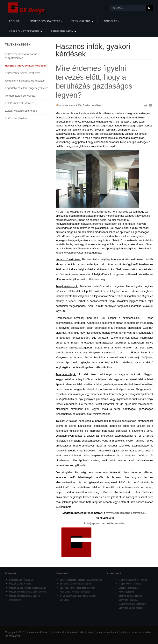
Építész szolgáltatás (46, 21)
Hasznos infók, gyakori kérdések (26, 66)
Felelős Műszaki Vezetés (20, 103)
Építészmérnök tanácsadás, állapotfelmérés (21, 56)
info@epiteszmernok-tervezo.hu (104, 523)
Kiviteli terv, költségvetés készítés (25, 81)
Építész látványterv (16, 118)
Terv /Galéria (82, 21)
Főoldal (15, 21)
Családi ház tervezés (26, 32)
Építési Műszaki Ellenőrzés (21, 111)
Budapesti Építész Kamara (21, 580)
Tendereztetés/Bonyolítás (20, 96)
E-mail (151, 105)
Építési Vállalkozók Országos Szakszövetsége (81, 580)
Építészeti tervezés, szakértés (23, 73)
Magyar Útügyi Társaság (130, 584)
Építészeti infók (63, 32)
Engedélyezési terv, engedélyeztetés (27, 88)
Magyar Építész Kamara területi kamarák (28, 588)
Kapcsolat (111, 21)
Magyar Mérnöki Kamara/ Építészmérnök (28, 592)
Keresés (149, 8)
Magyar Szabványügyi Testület (133, 580)
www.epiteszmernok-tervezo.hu (126, 513)
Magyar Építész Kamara (20, 584)
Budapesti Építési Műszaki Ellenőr (75, 584)
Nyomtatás (146, 105)
